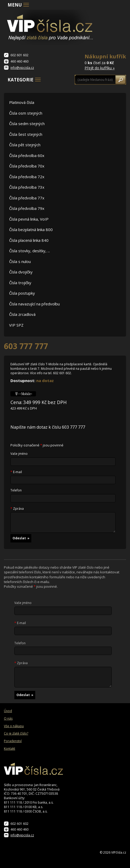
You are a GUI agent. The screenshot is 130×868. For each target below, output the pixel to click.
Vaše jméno (19, 454)
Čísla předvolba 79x (27, 208)
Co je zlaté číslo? (16, 733)
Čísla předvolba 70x (27, 166)
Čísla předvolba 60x (27, 155)
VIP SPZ (16, 325)
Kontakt (10, 749)
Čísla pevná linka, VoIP (29, 219)
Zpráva (17, 509)
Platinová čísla (22, 102)
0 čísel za (105, 62)
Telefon (16, 490)
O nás (8, 719)
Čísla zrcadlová (22, 314)
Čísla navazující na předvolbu (34, 304)
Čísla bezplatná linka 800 (31, 229)
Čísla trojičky (20, 283)
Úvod (8, 711)
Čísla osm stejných (26, 113)
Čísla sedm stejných (27, 124)
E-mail (16, 472)
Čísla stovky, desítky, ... (29, 251)
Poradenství (13, 741)
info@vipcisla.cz (22, 68)
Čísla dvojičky (21, 272)
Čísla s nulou (20, 261)
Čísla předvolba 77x (27, 198)
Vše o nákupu (14, 726)
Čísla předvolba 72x (27, 177)
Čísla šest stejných (26, 134)
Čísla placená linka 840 (29, 240)
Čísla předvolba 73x (27, 187)
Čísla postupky (22, 293)
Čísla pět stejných (25, 145)
